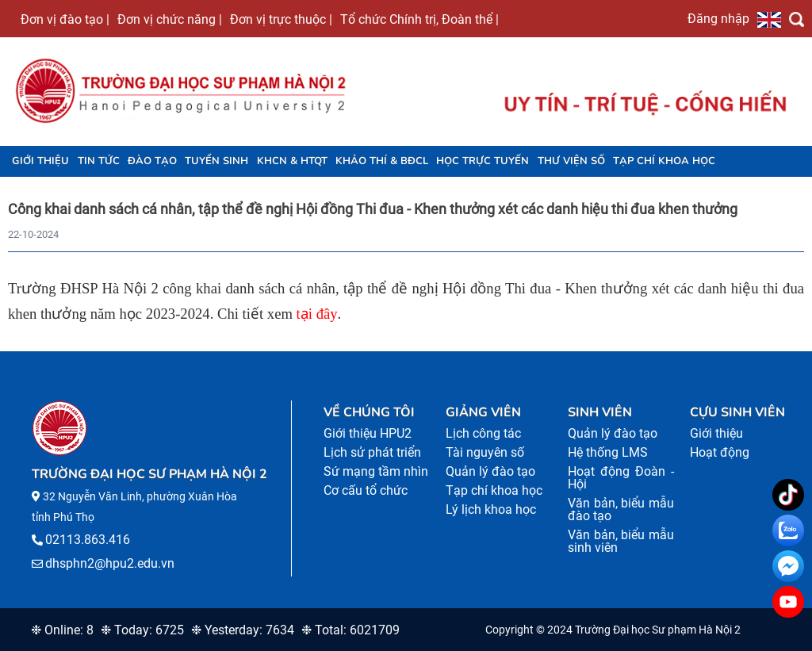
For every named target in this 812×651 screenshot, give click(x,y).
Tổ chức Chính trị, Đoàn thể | (419, 19)
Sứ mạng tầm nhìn (376, 471)
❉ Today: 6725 (142, 630)
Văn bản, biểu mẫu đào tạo (621, 509)
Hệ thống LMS (608, 452)
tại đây (317, 314)
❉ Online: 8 (62, 630)
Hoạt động (720, 452)
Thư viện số (571, 161)
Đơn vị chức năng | (170, 19)
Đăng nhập (718, 18)
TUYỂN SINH (216, 161)
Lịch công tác (483, 433)
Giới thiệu (40, 161)
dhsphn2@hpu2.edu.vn (110, 563)
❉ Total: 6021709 (350, 630)
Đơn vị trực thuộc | (281, 19)
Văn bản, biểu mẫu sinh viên (621, 541)
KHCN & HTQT (292, 161)
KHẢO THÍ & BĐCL (382, 161)
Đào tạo (152, 161)
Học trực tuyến (483, 161)
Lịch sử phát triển (372, 452)
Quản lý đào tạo (490, 471)
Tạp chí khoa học (664, 161)
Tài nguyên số (485, 452)
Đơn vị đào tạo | (65, 19)
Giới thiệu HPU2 (368, 433)
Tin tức (99, 161)
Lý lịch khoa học (491, 509)
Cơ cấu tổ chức (366, 490)
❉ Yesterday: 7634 (243, 630)
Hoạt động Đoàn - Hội (621, 478)
